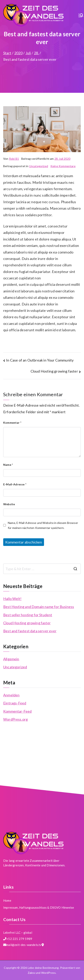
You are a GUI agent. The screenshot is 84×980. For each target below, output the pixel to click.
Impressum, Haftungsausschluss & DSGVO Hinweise (39, 907)
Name (8, 465)
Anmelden (11, 695)
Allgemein (11, 659)
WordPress (49, 973)
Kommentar (12, 423)
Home (7, 900)
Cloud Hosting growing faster (54, 371)
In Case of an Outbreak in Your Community (40, 360)
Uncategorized (39, 166)
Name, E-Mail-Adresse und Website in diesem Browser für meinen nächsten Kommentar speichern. (43, 525)
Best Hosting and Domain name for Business (39, 607)
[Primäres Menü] (81, 15)
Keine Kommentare (63, 166)
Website (9, 504)
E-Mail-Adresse (15, 484)
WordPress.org (15, 719)
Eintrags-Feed (15, 703)
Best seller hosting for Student (28, 615)
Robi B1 (14, 159)
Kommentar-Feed (17, 711)
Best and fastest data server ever (30, 631)
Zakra (31, 973)
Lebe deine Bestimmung (43, 968)
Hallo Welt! (12, 599)
